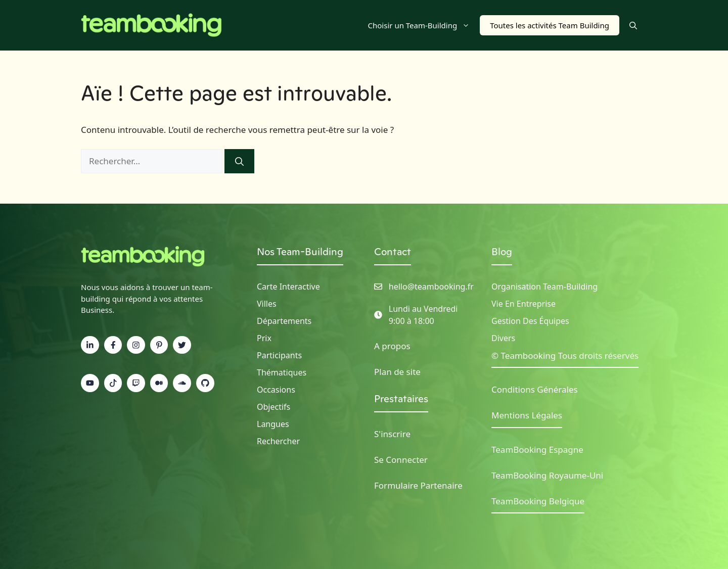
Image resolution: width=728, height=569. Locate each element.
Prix (264, 338)
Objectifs (274, 407)
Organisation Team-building (544, 287)
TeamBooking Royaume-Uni (547, 475)
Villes (267, 304)
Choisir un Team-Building (424, 25)
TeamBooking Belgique (538, 501)
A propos (392, 346)
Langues (273, 424)
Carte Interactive (288, 287)
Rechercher (278, 441)
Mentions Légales (527, 415)
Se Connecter (401, 460)
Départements (284, 321)
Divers (503, 338)
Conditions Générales (535, 389)
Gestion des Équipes (530, 321)
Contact (393, 252)
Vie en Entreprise (524, 304)
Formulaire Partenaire (418, 485)
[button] (633, 25)
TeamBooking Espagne (537, 449)
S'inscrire (392, 434)
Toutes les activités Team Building (550, 25)
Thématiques (282, 372)
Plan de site (397, 372)
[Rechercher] (239, 161)
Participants (279, 355)
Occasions (276, 390)
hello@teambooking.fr (431, 287)
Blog (502, 252)
